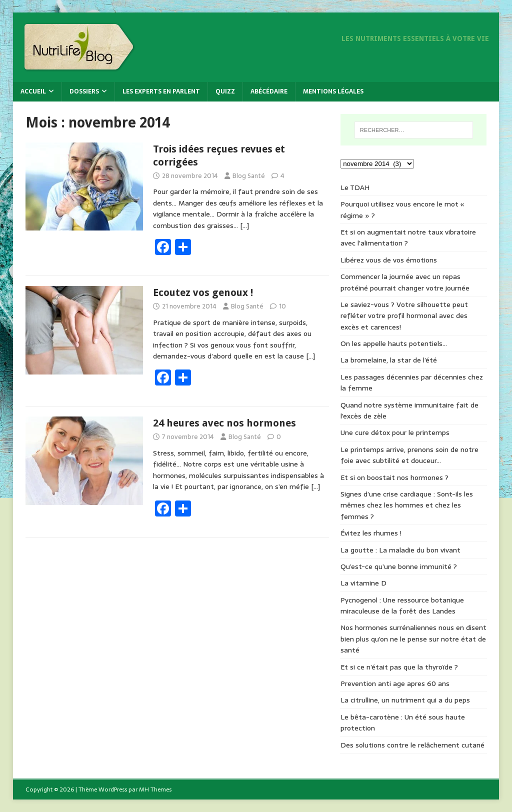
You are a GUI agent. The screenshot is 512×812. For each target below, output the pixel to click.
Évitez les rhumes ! (371, 533)
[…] (244, 225)
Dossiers (84, 91)
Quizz (225, 91)
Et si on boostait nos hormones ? (394, 477)
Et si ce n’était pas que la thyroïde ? (399, 667)
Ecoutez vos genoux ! (203, 292)
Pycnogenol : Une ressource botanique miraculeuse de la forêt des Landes (402, 605)
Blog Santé (249, 176)
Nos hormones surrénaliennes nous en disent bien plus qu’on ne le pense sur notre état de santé (413, 639)
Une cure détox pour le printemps (395, 432)
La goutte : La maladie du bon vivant (400, 550)
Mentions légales (333, 91)
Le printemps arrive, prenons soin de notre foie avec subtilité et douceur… (409, 455)
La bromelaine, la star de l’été (389, 360)
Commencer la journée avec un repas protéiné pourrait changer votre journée (405, 282)
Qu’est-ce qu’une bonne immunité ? (399, 566)
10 (282, 306)
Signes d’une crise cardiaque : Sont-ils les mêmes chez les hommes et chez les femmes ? (407, 505)
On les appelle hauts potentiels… (394, 343)
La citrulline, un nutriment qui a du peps (405, 700)
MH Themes (155, 789)
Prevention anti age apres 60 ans (395, 683)
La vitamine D (363, 583)
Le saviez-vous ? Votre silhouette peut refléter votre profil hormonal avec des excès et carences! (404, 316)
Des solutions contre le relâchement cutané (412, 745)
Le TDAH (355, 187)
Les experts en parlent (161, 91)
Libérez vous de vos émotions (389, 260)
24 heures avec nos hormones (224, 423)
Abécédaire (269, 91)
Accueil (33, 91)
